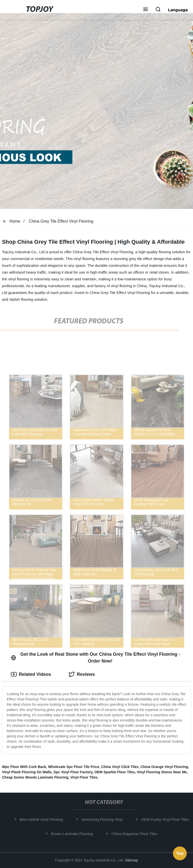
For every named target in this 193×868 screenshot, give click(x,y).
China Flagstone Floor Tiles (136, 833)
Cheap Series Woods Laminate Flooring (35, 777)
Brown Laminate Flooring (73, 833)
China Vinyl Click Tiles (120, 767)
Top (180, 854)
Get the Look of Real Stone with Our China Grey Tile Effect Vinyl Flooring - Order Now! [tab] (95, 658)
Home (15, 221)
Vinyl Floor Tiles (84, 777)
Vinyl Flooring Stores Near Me (162, 772)
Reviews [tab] (82, 674)
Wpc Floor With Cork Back (24, 767)
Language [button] (178, 10)
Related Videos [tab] (31, 674)
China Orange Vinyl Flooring (164, 767)
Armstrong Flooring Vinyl (104, 819)
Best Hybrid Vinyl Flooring (43, 819)
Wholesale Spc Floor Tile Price (74, 767)
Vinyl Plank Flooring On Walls (27, 772)
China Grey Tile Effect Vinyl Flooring (61, 221)
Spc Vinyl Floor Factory (73, 772)
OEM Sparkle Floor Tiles (115, 772)
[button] (146, 10)
